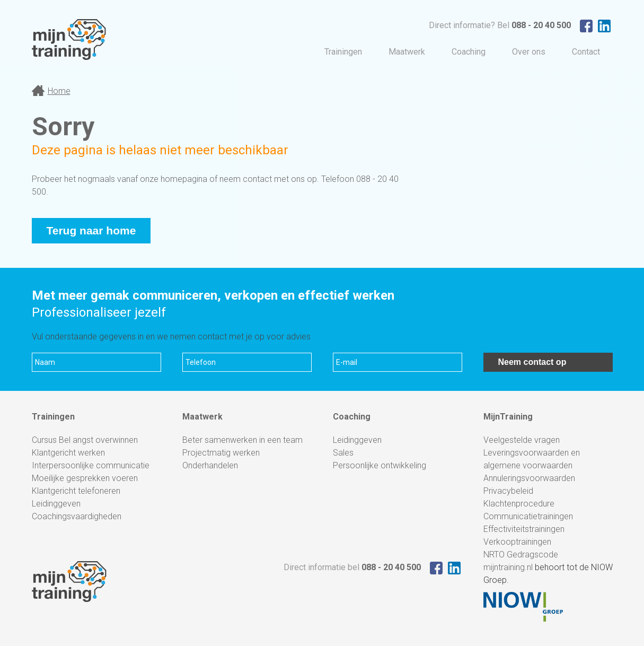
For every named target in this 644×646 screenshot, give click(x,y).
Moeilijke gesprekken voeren (85, 478)
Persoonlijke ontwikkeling (380, 465)
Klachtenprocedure (519, 504)
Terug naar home (91, 230)
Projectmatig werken (221, 453)
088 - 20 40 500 (541, 25)
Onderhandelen (210, 465)
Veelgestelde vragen (522, 440)
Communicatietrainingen (528, 516)
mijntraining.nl (508, 567)
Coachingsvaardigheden (77, 516)
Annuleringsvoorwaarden (529, 478)
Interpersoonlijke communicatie (91, 465)
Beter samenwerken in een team (242, 440)
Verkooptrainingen (517, 542)
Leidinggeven (56, 504)
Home (59, 91)
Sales (343, 453)
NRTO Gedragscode (521, 555)
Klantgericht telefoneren (76, 491)
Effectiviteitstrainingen (524, 529)
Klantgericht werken (68, 453)
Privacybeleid (508, 491)
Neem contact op (532, 362)
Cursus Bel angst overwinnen (85, 440)
